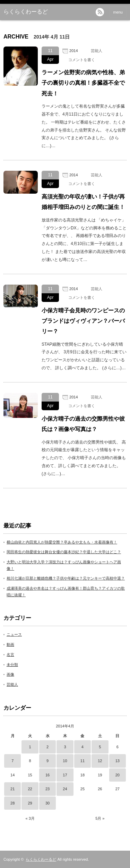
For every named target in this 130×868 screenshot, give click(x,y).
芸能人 (97, 51)
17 (65, 775)
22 (30, 789)
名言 (10, 655)
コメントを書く (82, 60)
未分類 (12, 665)
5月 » (100, 818)
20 (118, 775)
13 (118, 761)
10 (65, 761)
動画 (10, 644)
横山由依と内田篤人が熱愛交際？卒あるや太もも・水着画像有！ (62, 542)
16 (47, 775)
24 (65, 789)
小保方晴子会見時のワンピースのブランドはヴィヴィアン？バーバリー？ (83, 321)
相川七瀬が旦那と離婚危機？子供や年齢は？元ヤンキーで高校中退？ (66, 578)
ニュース (14, 634)
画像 (10, 674)
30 (47, 803)
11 (83, 761)
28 (12, 803)
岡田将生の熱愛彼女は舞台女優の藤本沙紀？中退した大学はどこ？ (64, 552)
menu (118, 12)
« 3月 (30, 818)
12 (100, 761)
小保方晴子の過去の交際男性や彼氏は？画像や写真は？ (83, 424)
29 (30, 803)
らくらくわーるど (26, 12)
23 (47, 789)
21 (12, 789)
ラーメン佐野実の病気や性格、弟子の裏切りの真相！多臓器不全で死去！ (83, 83)
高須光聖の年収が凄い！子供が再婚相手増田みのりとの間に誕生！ (83, 202)
